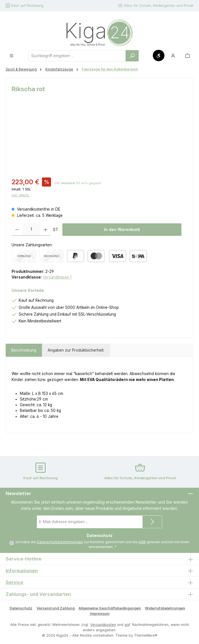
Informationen (22, 571)
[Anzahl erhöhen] (45, 230)
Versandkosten (103, 625)
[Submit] (152, 522)
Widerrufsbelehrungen (165, 608)
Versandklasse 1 (57, 277)
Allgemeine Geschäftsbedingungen (110, 608)
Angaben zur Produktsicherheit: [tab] (76, 350)
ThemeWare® (146, 635)
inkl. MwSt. (21, 195)
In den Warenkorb (122, 229)
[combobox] (77, 56)
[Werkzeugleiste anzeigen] (159, 55)
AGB (142, 542)
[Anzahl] (31, 230)
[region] (99, 141)
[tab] (24, 350)
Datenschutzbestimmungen (60, 542)
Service (14, 583)
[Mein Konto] (173, 56)
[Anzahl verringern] (17, 230)
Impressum (100, 614)
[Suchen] (132, 56)
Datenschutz (21, 608)
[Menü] (11, 56)
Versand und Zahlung (56, 608)
